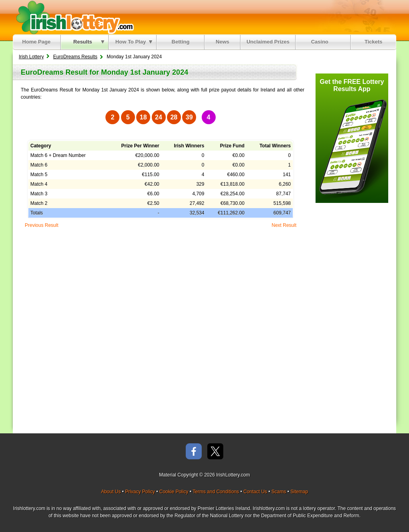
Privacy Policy (140, 492)
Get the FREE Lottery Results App (352, 85)
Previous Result (42, 225)
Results (89, 42)
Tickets (374, 42)
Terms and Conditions (216, 492)
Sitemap (299, 492)
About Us (111, 492)
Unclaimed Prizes (268, 42)
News (222, 42)
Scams (279, 492)
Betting (181, 42)
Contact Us (255, 492)
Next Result (284, 225)
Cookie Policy (174, 492)
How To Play (134, 42)
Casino (321, 42)
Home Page (37, 42)
